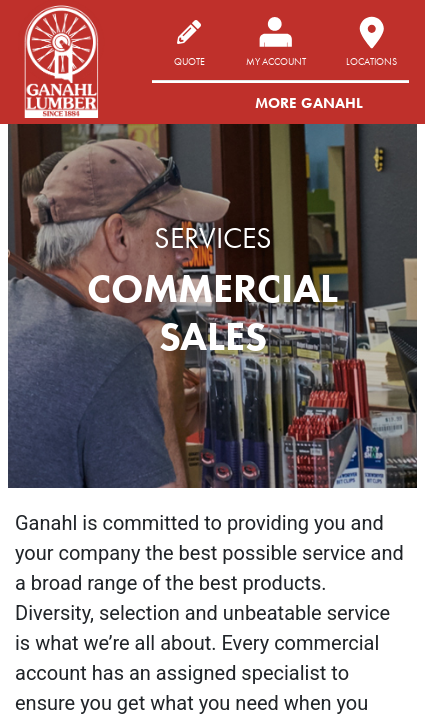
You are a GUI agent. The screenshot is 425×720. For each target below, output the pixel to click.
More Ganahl (309, 103)
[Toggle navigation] (388, 102)
